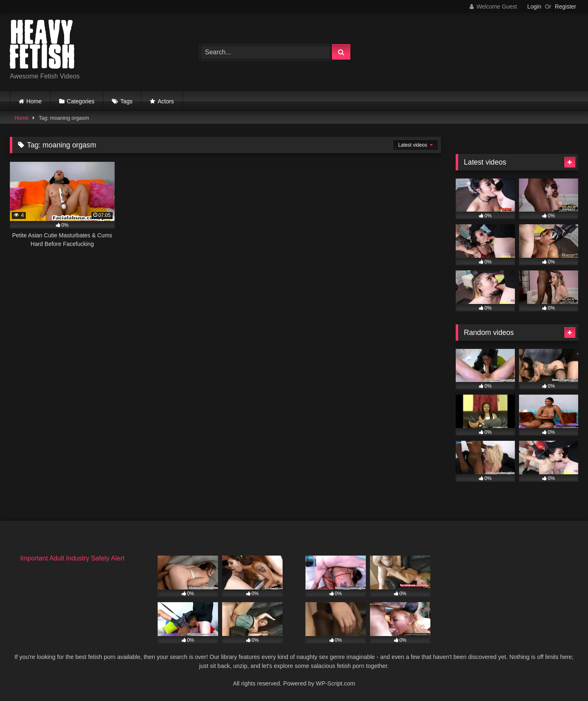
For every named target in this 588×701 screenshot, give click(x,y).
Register (566, 7)
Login (534, 7)
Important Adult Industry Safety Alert (72, 558)
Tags (127, 101)
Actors (166, 101)
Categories (81, 101)
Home (34, 101)
